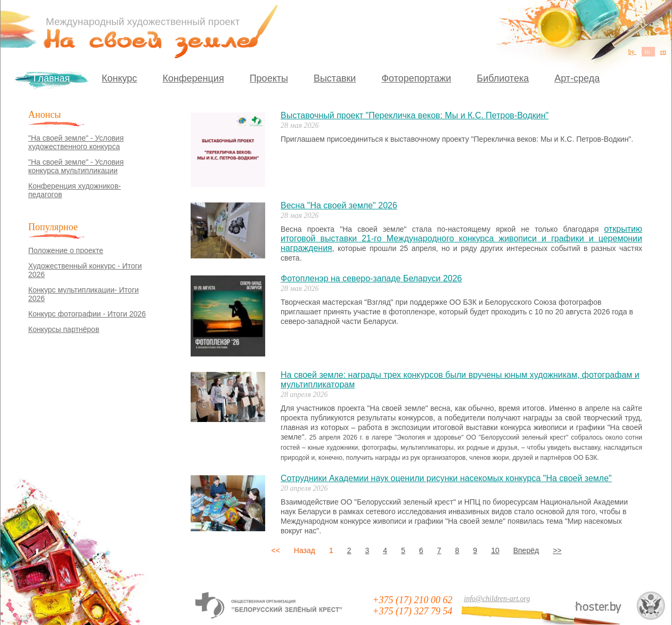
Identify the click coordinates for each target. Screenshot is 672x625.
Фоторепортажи (416, 78)
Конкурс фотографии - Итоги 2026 (87, 314)
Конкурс (119, 78)
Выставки (335, 78)
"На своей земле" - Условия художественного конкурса (76, 142)
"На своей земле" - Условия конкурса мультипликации (76, 166)
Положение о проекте (66, 250)
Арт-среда (577, 78)
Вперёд (526, 550)
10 (495, 550)
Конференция (193, 78)
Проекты (269, 78)
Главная (52, 78)
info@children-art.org (497, 599)
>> (557, 550)
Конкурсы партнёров (64, 329)
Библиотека (503, 78)
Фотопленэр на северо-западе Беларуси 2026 (371, 278)
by (632, 52)
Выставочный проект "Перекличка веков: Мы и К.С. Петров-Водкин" (415, 115)
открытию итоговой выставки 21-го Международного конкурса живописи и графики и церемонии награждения (461, 238)
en (663, 52)
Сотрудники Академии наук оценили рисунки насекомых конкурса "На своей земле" (446, 478)
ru (648, 52)
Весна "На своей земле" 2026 (339, 205)
